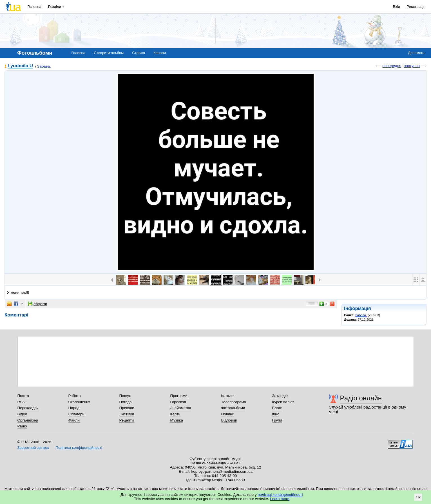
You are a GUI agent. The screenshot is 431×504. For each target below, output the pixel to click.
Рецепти (127, 420)
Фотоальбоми (233, 408)
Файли (74, 420)
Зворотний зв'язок (33, 448)
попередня (392, 66)
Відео (22, 414)
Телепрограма (234, 402)
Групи (277, 420)
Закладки (280, 396)
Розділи (55, 7)
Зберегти (37, 304)
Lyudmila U (20, 66)
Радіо (22, 426)
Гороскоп (178, 402)
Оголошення (79, 402)
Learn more (280, 499)
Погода (126, 402)
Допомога (416, 53)
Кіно (276, 414)
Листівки (127, 414)
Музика (177, 420)
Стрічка (138, 53)
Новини (228, 414)
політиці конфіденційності (280, 495)
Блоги (277, 408)
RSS (21, 402)
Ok (418, 497)
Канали (160, 53)
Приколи (127, 408)
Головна (34, 7)
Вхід (397, 7)
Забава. (44, 66)
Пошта (23, 396)
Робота (75, 396)
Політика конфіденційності (79, 448)
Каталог (228, 396)
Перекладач (28, 408)
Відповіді (229, 420)
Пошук (125, 396)
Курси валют (283, 402)
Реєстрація (416, 7)
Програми (179, 396)
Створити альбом (109, 53)
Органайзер (28, 420)
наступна (412, 66)
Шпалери (76, 414)
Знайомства (181, 408)
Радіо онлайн (361, 398)
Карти (175, 414)
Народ (74, 408)
